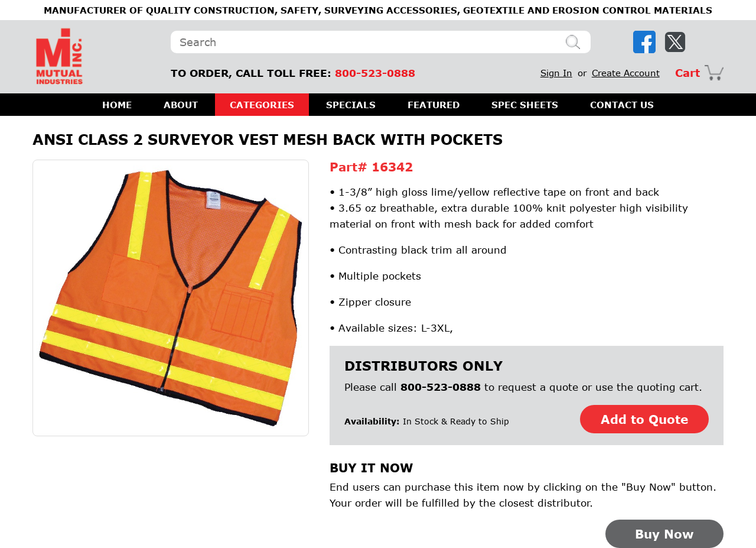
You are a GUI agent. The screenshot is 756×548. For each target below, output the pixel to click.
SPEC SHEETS (525, 105)
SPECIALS (351, 105)
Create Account (626, 73)
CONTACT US (622, 105)
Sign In (556, 73)
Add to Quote (644, 419)
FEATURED (434, 105)
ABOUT (181, 105)
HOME (117, 105)
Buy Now (664, 534)
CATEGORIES (262, 105)
